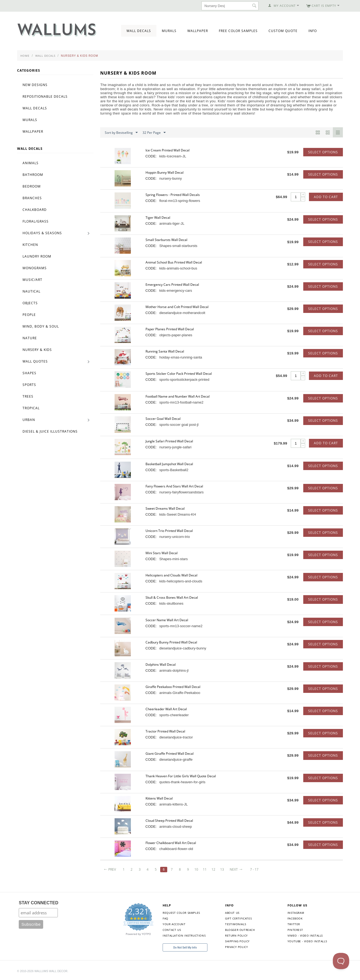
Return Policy (236, 935)
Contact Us (172, 930)
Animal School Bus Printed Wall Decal (174, 262)
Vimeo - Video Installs (305, 935)
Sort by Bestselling (121, 133)
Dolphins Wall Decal (161, 665)
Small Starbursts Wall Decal (166, 240)
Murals (169, 31)
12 (213, 869)
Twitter (294, 924)
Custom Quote (283, 31)
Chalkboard (35, 210)
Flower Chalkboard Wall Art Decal (171, 843)
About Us (232, 913)
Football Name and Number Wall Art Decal (178, 396)
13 (222, 869)
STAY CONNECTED (39, 903)
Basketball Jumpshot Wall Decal (169, 464)
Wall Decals (139, 31)
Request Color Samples (181, 913)
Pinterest (295, 930)
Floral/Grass (36, 221)
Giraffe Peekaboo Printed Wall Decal (173, 687)
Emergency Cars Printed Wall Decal (172, 285)
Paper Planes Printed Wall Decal (170, 329)
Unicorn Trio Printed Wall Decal (169, 531)
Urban (29, 420)
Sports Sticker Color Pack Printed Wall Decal (179, 374)
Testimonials (236, 924)
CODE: (151, 156)
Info (313, 31)
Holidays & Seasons (42, 233)
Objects (30, 303)
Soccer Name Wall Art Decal (167, 620)
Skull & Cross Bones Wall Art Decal (172, 597)
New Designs (35, 85)
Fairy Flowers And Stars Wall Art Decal (174, 486)
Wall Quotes (35, 361)
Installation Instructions (184, 935)
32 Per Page (154, 133)
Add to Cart (326, 197)
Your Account (174, 924)
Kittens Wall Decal (159, 798)
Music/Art (32, 280)
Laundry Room (37, 256)
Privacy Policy (236, 947)
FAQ (165, 918)
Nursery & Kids (37, 350)
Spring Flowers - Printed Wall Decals (173, 195)
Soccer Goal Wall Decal (163, 419)
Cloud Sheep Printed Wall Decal (169, 821)
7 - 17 (254, 869)
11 (205, 869)
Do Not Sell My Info (185, 948)
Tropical (31, 408)
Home (25, 56)
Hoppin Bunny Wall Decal (165, 172)
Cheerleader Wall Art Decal (166, 709)
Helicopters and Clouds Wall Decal (171, 575)
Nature (30, 338)
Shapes (29, 373)
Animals (31, 163)
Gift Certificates (238, 918)
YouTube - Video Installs (307, 941)
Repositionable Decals (45, 96)
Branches (32, 198)
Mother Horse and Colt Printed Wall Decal (177, 307)
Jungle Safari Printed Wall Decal (169, 441)
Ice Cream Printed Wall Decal (168, 150)
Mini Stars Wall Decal (162, 553)
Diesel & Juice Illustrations (50, 431)
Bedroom (32, 186)
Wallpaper (198, 31)
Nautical (31, 291)
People (29, 315)
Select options (323, 152)
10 (196, 869)
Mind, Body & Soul (41, 326)
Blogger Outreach (240, 930)
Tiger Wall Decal (158, 218)
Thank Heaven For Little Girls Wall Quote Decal (181, 776)
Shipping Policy (237, 941)
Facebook (295, 918)
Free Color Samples (238, 31)
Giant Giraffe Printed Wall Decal (170, 754)
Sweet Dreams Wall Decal (165, 508)
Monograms (35, 268)
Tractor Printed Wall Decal (165, 731)
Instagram (296, 913)
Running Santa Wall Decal (165, 351)
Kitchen (30, 245)
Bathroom (33, 175)
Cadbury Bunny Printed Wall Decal (171, 642)
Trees (28, 396)
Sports (29, 385)
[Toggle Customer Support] (341, 961)
